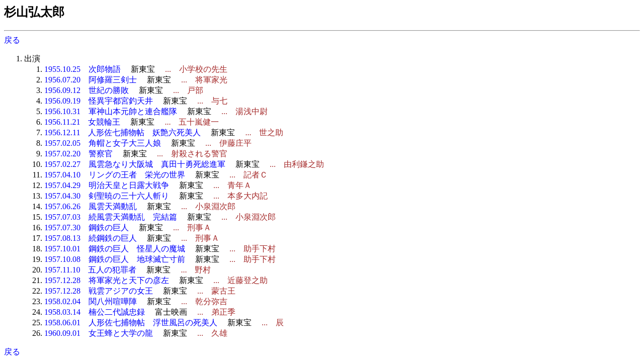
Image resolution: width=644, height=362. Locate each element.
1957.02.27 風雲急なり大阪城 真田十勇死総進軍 (135, 164)
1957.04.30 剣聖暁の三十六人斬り (107, 196)
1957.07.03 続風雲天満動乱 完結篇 (111, 217)
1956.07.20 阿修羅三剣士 (91, 80)
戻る (12, 40)
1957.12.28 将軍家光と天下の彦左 (107, 280)
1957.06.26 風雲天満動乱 (91, 206)
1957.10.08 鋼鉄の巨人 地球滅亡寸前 (115, 259)
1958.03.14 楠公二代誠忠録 (95, 312)
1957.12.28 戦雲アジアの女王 (99, 291)
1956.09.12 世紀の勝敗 (87, 90)
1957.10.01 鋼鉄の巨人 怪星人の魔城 (115, 249)
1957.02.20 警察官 (78, 154)
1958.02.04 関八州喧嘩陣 (91, 301)
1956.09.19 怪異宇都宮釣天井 (99, 101)
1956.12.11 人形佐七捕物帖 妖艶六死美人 (123, 132)
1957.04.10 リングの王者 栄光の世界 (115, 175)
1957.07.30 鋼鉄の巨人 (87, 228)
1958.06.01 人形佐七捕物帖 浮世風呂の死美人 (131, 323)
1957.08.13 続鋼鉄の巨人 (91, 238)
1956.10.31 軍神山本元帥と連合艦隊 (111, 111)
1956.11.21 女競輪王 (82, 122)
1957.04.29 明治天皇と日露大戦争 (107, 185)
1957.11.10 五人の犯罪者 (90, 270)
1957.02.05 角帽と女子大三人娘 (103, 143)
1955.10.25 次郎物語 (83, 69)
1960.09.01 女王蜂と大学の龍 (99, 333)
